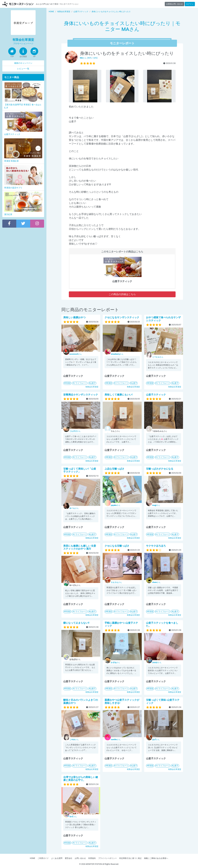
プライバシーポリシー (108, 858)
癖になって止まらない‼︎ (76, 623)
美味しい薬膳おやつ (74, 317)
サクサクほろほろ (156, 546)
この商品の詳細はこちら (122, 294)
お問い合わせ (80, 858)
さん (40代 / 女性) (89, 58)
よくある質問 (57, 858)
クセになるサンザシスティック (122, 317)
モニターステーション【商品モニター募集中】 (18, 4)
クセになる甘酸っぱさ (117, 546)
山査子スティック (156, 395)
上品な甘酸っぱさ (114, 469)
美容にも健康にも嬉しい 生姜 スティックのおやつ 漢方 (80, 547)
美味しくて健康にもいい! (118, 395)
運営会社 (69, 858)
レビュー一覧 (23, 69)
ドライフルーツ (80, 383)
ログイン (190, 4)
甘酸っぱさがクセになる (160, 469)
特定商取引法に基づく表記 (130, 858)
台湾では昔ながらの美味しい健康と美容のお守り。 (81, 779)
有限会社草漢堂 (92, 387)
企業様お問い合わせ (174, 4)
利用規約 (92, 858)
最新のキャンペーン (23, 63)
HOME (32, 858)
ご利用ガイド (43, 858)
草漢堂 (68, 383)
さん (76, 354)
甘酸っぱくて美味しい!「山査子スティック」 (80, 470)
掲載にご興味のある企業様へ (156, 858)
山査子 (93, 383)
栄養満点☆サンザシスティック (81, 395)
